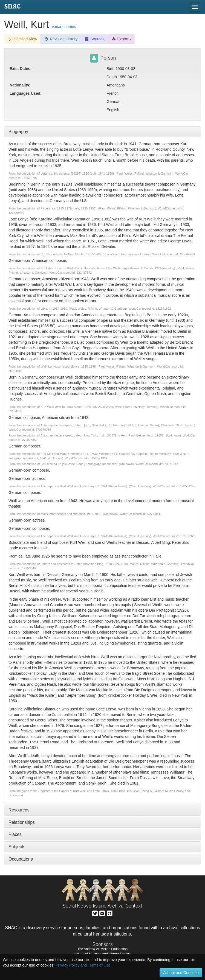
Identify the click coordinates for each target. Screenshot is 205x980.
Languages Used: (26, 93)
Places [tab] (15, 834)
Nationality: (20, 85)
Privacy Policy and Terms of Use (83, 965)
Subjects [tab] (17, 847)
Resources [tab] (19, 810)
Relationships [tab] (22, 822)
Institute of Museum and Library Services (102, 954)
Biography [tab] (18, 132)
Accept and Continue (181, 973)
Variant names (64, 27)
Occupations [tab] (21, 859)
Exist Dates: (21, 69)
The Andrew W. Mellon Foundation (102, 949)
